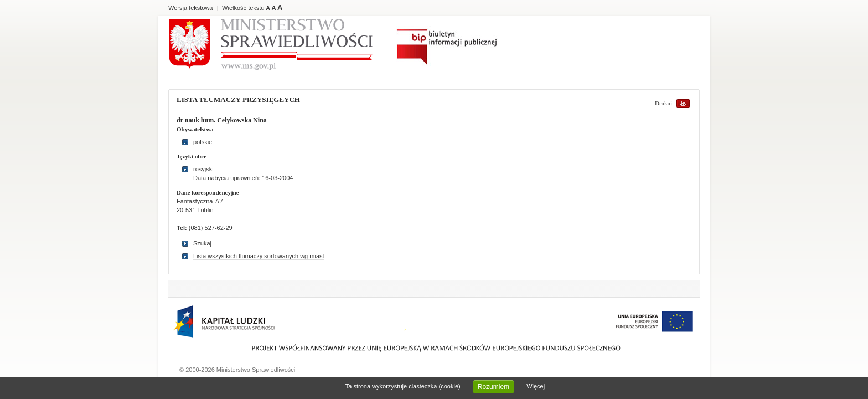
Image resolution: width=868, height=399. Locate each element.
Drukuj (663, 103)
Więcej (536, 386)
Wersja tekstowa (191, 8)
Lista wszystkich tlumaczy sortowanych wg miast (259, 256)
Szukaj (202, 243)
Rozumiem (494, 387)
